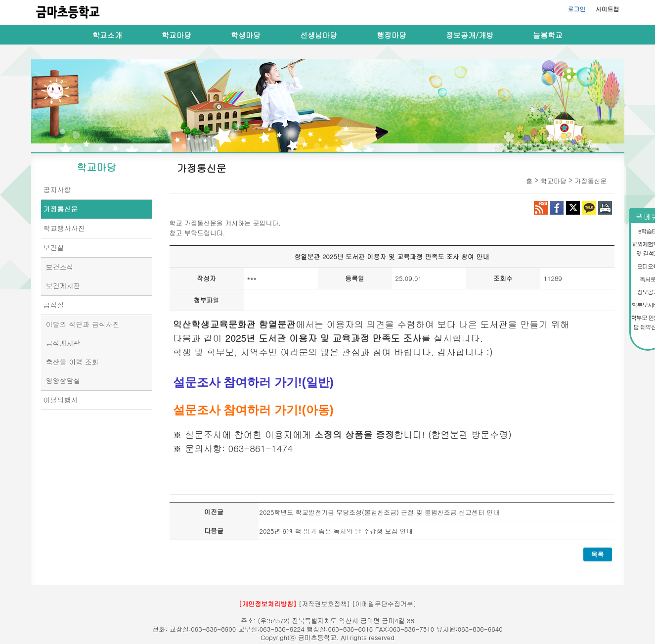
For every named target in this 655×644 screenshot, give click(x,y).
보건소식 (60, 267)
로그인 (577, 9)
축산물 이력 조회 (72, 362)
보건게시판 (63, 285)
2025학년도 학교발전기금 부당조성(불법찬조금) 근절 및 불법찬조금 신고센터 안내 (380, 512)
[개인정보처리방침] (268, 604)
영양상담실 (63, 380)
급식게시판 (63, 343)
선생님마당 (319, 35)
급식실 (54, 305)
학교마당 (176, 35)
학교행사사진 (64, 228)
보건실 (54, 247)
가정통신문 (61, 209)
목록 (598, 554)
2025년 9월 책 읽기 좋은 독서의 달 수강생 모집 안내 (336, 531)
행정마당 (392, 35)
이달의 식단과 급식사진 (83, 324)
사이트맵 (608, 9)
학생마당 (246, 35)
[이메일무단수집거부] (384, 604)
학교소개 (107, 35)
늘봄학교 (548, 35)
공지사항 (57, 189)
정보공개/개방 (470, 35)
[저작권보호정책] (324, 604)
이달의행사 (61, 400)
